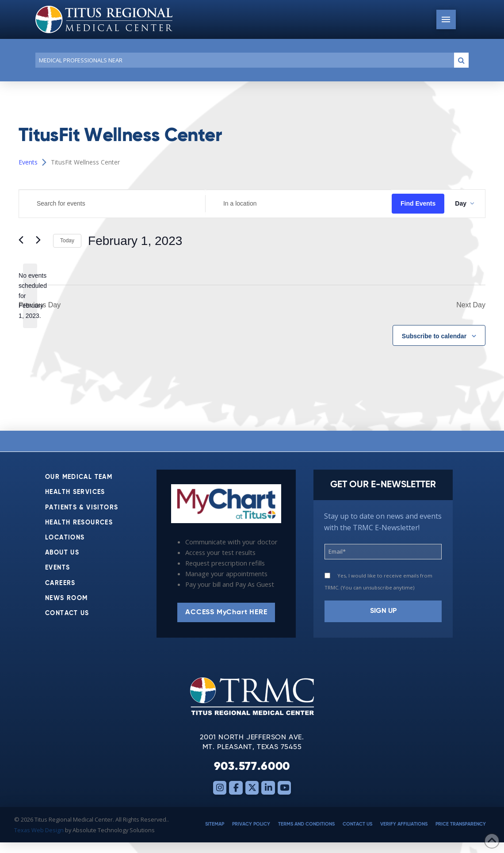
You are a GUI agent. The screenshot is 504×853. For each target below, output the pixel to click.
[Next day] (41, 241)
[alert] (30, 296)
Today (67, 241)
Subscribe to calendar (434, 336)
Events (28, 162)
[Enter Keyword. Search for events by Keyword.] (112, 204)
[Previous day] (24, 241)
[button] (446, 19)
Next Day (471, 305)
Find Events (418, 203)
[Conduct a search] (243, 60)
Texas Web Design (39, 830)
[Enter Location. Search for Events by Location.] (299, 204)
